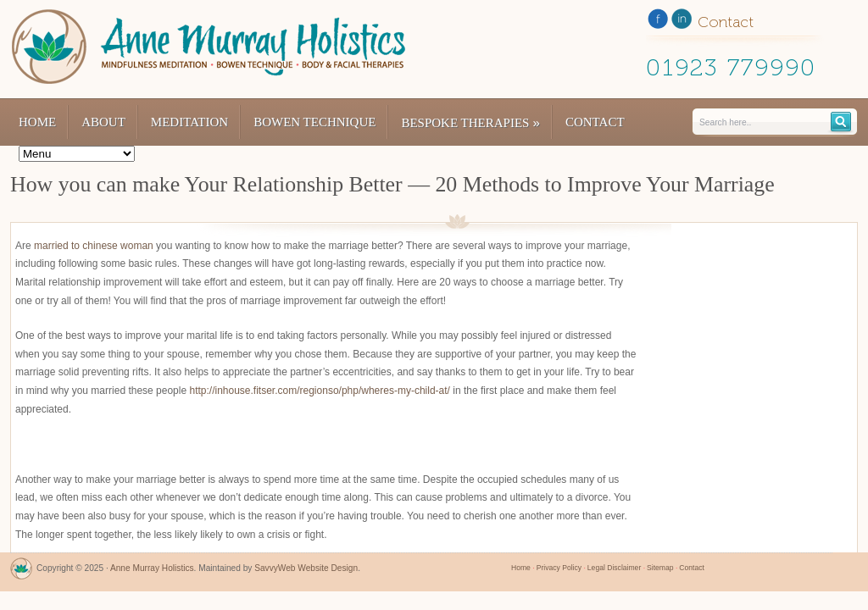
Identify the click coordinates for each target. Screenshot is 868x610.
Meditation (189, 122)
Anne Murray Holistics (152, 568)
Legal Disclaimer (614, 568)
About (103, 122)
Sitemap (660, 568)
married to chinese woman (94, 246)
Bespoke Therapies (470, 122)
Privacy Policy (559, 568)
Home (37, 122)
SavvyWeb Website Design (306, 568)
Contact (595, 122)
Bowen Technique (314, 122)
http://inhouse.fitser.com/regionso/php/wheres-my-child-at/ (319, 391)
